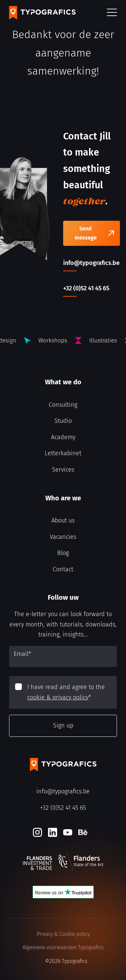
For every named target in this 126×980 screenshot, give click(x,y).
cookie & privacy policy (58, 697)
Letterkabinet (63, 453)
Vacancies (63, 537)
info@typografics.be (63, 791)
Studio (63, 421)
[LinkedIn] (53, 832)
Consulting (63, 405)
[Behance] (83, 832)
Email (23, 654)
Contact (63, 569)
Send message (86, 233)
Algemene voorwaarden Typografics (63, 947)
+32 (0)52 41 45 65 (63, 808)
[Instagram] (37, 832)
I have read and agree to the (66, 692)
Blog (63, 553)
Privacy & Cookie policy (63, 934)
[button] (112, 13)
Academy (63, 437)
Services (63, 470)
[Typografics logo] (42, 13)
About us (63, 520)
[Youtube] (68, 832)
